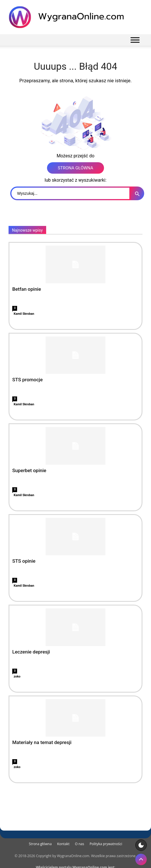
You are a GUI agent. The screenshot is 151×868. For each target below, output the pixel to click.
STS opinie (24, 561)
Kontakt (63, 844)
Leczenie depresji (31, 652)
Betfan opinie (27, 289)
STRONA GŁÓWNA (75, 168)
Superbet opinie (29, 470)
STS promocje (27, 380)
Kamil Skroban (24, 314)
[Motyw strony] (141, 845)
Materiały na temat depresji (42, 742)
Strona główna (40, 844)
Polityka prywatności (106, 844)
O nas (79, 844)
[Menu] (135, 40)
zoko (17, 676)
